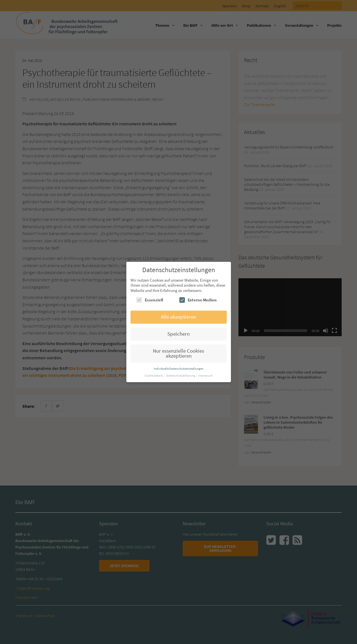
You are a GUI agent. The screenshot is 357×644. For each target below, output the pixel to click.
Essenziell (150, 300)
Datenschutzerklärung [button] (181, 375)
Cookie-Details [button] (154, 375)
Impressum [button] (206, 375)
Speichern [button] (178, 334)
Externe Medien (198, 300)
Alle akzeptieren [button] (178, 317)
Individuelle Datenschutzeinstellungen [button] (178, 369)
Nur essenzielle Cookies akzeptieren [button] (178, 353)
